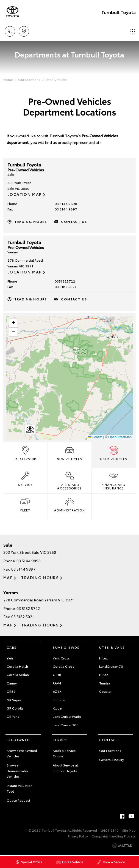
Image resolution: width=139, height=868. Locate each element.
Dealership (25, 453)
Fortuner (59, 700)
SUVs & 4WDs (66, 647)
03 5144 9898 (66, 203)
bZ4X (57, 691)
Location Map (25, 194)
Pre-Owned (18, 740)
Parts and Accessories (69, 480)
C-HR (57, 674)
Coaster (105, 691)
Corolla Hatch (17, 666)
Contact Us (74, 221)
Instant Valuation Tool (20, 788)
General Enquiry (112, 759)
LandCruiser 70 (111, 666)
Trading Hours (30, 221)
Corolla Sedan (18, 674)
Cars (12, 647)
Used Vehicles (56, 79)
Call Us (10, 30)
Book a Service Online (64, 753)
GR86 (11, 691)
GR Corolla (15, 708)
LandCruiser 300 (66, 725)
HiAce (104, 674)
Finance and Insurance (114, 480)
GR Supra (14, 700)
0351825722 (65, 281)
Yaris (10, 658)
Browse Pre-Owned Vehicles (22, 753)
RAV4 (57, 683)
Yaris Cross (61, 658)
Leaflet (95, 437)
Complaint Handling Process (114, 836)
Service (25, 478)
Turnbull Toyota (119, 12)
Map (8, 577)
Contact (109, 740)
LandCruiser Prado (67, 716)
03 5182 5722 (28, 608)
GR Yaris (13, 716)
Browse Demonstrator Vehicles (17, 771)
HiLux (103, 658)
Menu (132, 32)
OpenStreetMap (120, 437)
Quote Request (18, 800)
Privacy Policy (78, 836)
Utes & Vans (112, 647)
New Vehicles (69, 453)
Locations (24, 30)
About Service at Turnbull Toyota (65, 768)
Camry (12, 683)
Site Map (129, 830)
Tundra (105, 683)
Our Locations (29, 79)
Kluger (58, 708)
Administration (69, 504)
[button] (30, 431)
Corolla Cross (63, 666)
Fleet (25, 504)
